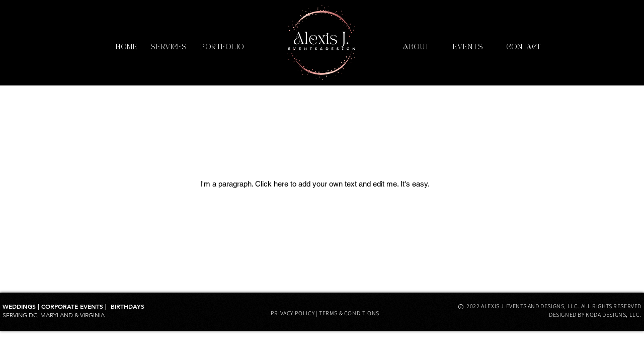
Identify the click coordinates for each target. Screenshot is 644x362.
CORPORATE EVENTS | (76, 306)
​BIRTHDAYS (128, 306)
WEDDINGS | (22, 306)
